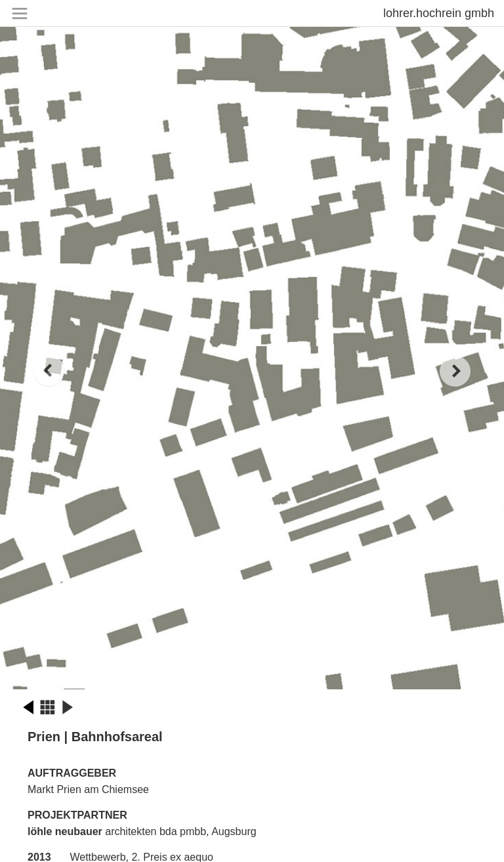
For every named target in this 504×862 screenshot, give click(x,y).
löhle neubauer (65, 831)
